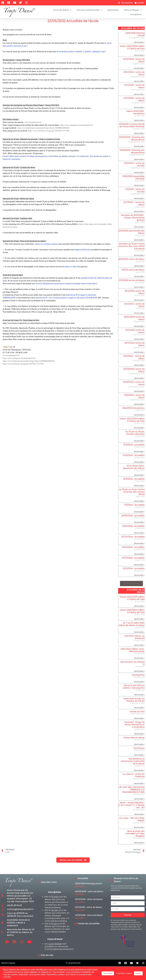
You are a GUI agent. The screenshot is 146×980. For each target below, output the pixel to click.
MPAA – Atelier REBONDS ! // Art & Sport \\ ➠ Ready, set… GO (132, 807)
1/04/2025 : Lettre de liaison (134, 307)
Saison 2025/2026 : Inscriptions (135, 114)
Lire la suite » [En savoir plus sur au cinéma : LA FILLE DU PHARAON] (139, 785)
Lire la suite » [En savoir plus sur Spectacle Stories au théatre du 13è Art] (139, 709)
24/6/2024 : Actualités (134, 457)
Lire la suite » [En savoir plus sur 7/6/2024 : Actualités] (139, 513)
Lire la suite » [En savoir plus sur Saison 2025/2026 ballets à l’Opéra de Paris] (139, 57)
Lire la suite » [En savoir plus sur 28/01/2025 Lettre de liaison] (139, 328)
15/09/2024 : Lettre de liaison (134, 385)
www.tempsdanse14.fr (33, 124)
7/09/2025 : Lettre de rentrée (134, 166)
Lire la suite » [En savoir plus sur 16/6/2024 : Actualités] (139, 487)
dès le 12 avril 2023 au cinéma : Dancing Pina (134, 688)
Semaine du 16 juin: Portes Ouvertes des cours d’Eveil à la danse (132, 248)
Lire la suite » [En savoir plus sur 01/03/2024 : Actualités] (139, 566)
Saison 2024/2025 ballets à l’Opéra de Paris (132, 422)
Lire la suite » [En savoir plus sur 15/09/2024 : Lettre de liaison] (139, 393)
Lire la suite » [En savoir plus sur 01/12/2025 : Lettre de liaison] (139, 83)
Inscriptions (136, 14)
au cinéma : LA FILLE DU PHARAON (134, 777)
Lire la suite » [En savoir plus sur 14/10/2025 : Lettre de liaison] (139, 109)
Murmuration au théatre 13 (133, 665)
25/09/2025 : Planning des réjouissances (132, 140)
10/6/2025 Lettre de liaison (132, 261)
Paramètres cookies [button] (124, 973)
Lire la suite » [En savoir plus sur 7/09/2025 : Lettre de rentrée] (139, 174)
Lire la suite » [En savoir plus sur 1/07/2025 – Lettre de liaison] (139, 213)
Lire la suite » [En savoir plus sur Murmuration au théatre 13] (139, 673)
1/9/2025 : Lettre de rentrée (135, 192)
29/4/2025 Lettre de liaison (135, 294)
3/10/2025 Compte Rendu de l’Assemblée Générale (132, 127)
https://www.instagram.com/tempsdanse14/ (77, 127)
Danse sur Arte (137, 713)
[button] (131, 585)
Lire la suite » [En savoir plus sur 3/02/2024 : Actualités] (139, 577)
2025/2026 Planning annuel (135, 36)
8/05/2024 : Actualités (134, 528)
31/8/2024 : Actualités (134, 446)
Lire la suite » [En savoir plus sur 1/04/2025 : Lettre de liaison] (139, 315)
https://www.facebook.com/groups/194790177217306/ (49, 133)
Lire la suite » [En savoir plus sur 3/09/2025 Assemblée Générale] (139, 187)
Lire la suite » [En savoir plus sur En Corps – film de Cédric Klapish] (139, 829)
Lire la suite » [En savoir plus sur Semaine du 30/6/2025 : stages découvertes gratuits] (139, 229)
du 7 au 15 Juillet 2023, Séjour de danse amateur (132, 626)
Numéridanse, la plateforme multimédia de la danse (133, 763)
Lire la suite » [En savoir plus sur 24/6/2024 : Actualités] (139, 464)
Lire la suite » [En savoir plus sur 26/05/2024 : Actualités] (139, 524)
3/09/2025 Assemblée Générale (134, 179)
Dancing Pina (138, 677)
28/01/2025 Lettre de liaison (134, 320)
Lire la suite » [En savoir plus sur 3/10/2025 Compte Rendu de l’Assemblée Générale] (139, 135)
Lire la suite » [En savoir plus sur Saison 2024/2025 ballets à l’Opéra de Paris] (139, 429)
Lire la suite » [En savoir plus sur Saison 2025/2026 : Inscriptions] (139, 122)
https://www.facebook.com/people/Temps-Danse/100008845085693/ (43, 130)
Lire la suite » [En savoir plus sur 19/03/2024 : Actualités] (139, 556)
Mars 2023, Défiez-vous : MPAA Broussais (133, 652)
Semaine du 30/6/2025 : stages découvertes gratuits (133, 219)
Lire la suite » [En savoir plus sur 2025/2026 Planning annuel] (139, 44)
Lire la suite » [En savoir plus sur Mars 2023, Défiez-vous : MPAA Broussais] (139, 660)
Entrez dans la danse (134, 739)
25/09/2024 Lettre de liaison (134, 372)
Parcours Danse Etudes (89, 10)
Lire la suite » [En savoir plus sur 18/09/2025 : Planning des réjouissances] (139, 161)
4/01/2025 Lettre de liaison (135, 333)
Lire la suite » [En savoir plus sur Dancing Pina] (139, 683)
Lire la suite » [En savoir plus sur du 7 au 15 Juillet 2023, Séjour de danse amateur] (139, 634)
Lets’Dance (139, 750)
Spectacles (113, 10)
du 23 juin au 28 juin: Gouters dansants (135, 434)
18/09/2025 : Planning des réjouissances (132, 153)
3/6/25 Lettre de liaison (133, 271)
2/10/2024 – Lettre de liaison (134, 359)
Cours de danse (62, 10)
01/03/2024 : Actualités (133, 560)
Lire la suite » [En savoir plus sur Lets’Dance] (139, 757)
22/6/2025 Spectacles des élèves (132, 234)
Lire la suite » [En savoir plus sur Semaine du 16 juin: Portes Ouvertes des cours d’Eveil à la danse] (139, 257)
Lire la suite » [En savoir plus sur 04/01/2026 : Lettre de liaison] (139, 70)
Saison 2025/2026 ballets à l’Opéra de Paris (132, 49)
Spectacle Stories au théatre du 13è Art (134, 701)
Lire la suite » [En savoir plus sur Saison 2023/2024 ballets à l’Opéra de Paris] (139, 621)
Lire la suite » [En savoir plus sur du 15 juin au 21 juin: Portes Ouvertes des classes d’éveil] (139, 503)
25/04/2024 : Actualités (133, 538)
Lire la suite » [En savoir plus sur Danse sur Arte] (139, 720)
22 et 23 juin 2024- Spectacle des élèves (134, 469)
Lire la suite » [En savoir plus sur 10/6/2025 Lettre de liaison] (139, 268)
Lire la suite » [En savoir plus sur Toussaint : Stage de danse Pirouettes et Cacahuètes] (139, 735)
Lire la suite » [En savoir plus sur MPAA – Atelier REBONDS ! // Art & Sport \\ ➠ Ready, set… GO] (139, 816)
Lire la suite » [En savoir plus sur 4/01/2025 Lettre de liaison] (139, 341)
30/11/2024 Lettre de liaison (135, 346)
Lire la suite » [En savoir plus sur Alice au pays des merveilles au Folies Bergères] (139, 844)
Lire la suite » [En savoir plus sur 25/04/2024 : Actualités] (139, 545)
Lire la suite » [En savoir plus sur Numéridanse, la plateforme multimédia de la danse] (139, 772)
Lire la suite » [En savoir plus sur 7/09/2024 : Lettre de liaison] (139, 406)
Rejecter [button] (138, 973)
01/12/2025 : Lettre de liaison (134, 75)
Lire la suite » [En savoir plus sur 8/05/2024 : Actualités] (139, 535)
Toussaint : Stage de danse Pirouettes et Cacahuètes (134, 726)
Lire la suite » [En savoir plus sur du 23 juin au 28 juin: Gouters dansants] (139, 443)
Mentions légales (8, 965)
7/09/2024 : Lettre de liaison (134, 398)
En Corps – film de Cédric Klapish (132, 821)
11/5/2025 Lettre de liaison (132, 282)
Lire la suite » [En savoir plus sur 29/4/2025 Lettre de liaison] (139, 302)
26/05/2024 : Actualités (133, 517)
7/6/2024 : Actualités (134, 507)
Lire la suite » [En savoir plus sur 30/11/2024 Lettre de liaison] (139, 354)
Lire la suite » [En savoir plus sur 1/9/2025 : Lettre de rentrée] (139, 200)
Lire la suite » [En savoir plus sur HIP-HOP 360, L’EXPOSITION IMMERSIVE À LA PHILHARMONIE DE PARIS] (139, 800)
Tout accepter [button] (108, 973)
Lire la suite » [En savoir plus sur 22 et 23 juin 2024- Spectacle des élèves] (139, 477)
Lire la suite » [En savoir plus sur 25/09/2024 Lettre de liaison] (139, 380)
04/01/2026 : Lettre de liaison (134, 62)
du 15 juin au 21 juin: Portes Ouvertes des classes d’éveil (132, 494)
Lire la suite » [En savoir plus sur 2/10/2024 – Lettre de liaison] (139, 367)
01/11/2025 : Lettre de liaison (134, 88)
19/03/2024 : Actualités (133, 549)
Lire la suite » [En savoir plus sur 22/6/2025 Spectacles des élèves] (139, 242)
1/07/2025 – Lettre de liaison (134, 205)
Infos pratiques (133, 10)
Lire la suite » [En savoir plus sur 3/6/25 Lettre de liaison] (139, 278)
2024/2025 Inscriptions (134, 410)
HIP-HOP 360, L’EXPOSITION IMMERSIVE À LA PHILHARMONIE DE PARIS (132, 791)
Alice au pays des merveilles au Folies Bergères (135, 835)
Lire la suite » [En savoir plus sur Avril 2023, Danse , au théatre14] (139, 647)
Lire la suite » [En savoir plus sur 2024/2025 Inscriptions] (139, 417)
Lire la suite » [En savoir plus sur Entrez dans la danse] (139, 746)
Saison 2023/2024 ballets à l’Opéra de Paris (132, 613)
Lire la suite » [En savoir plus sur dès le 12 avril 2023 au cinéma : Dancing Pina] (139, 696)
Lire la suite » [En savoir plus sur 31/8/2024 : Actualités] (139, 453)
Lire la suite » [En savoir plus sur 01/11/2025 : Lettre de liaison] (139, 96)
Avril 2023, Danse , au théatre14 (134, 639)
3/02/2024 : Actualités (134, 570)
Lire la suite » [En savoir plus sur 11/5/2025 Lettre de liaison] (139, 289)
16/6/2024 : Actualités (134, 481)
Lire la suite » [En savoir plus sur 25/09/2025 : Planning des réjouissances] (139, 148)
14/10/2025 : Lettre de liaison (134, 101)
